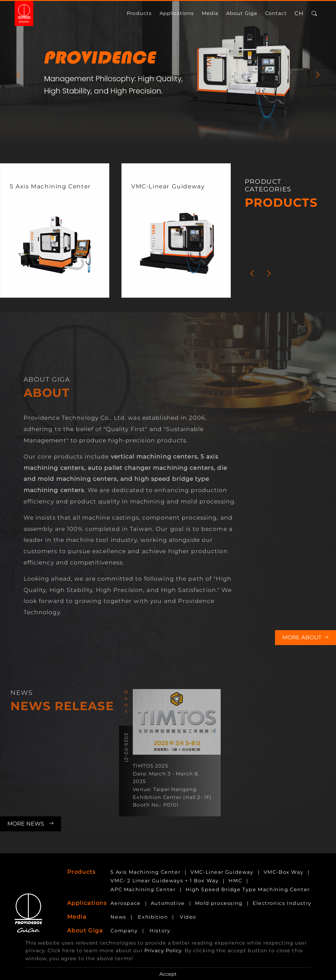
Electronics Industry (282, 903)
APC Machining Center (143, 889)
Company (124, 931)
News (118, 917)
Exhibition (153, 917)
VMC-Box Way (284, 872)
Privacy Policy (163, 951)
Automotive (168, 903)
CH (299, 13)
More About (305, 637)
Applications (177, 13)
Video (188, 917)
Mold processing (219, 903)
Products (139, 13)
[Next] (318, 74)
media (210, 13)
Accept (168, 974)
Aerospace (125, 903)
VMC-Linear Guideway (222, 872)
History (160, 931)
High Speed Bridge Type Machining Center (247, 889)
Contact (276, 13)
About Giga (242, 13)
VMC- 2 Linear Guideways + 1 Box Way (164, 881)
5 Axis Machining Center (145, 872)
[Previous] (18, 74)
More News (31, 824)
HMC (235, 881)
